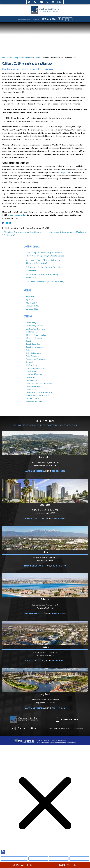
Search (47, 2)
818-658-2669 (50, 19)
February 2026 (33, 306)
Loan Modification (34, 374)
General (37, 58)
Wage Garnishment (34, 401)
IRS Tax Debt (32, 365)
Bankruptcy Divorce (35, 326)
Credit (29, 341)
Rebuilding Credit (33, 386)
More (79, 858)
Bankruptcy (38, 858)
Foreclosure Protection (36, 359)
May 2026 (30, 297)
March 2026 (31, 303)
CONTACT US (68, 865)
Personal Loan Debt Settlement (40, 383)
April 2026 (31, 300)
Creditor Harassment (35, 347)
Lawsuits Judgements (36, 368)
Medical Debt (32, 380)
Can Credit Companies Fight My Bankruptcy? (46, 282)
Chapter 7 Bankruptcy (36, 338)
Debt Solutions (33, 356)
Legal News (31, 371)
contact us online (18, 215)
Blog (31, 58)
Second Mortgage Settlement (39, 392)
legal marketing (54, 742)
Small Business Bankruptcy (38, 395)
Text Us (59, 858)
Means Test (31, 377)
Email (41, 2)
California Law (32, 332)
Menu (58, 2)
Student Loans (32, 398)
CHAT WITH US (22, 865)
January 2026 (32, 309)
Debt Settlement (33, 353)
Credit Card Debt (34, 344)
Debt (28, 350)
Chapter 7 (64, 173)
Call (35, 2)
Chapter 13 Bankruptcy (36, 335)
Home (29, 2)
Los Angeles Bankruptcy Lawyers (15, 58)
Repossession (32, 389)
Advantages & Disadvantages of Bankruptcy (68, 232)
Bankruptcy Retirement (36, 329)
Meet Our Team (14, 858)
